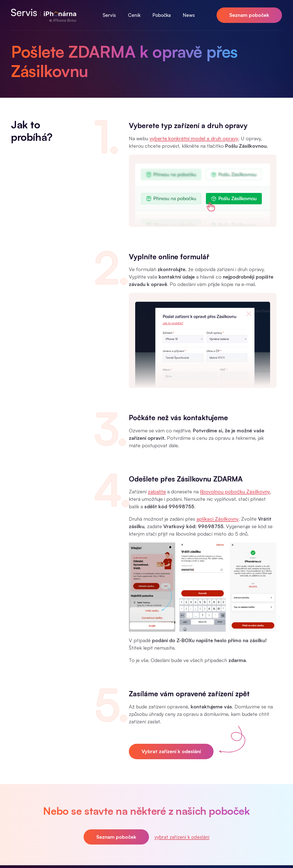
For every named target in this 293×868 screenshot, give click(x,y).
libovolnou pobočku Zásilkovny (235, 491)
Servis (109, 15)
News (189, 15)
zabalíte (157, 491)
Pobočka (162, 15)
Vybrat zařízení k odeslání (171, 751)
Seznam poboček (249, 15)
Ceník (134, 15)
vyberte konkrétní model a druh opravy (194, 138)
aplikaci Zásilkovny (218, 519)
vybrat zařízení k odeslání (182, 837)
